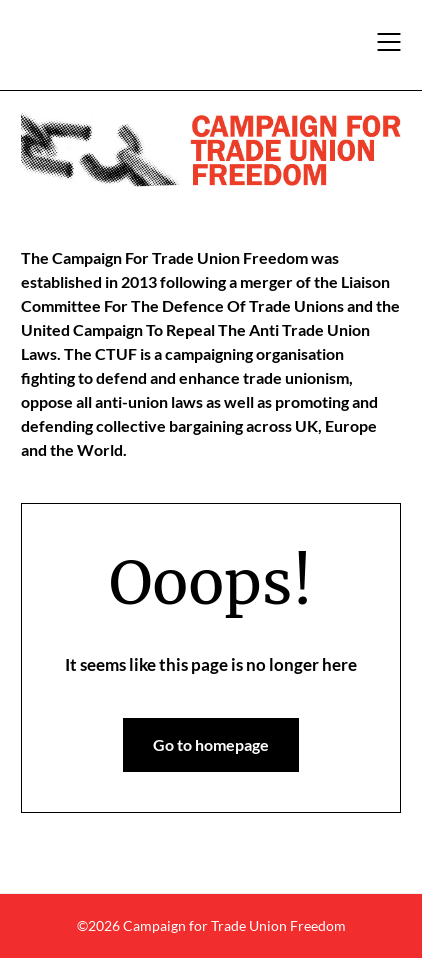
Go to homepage (211, 744)
